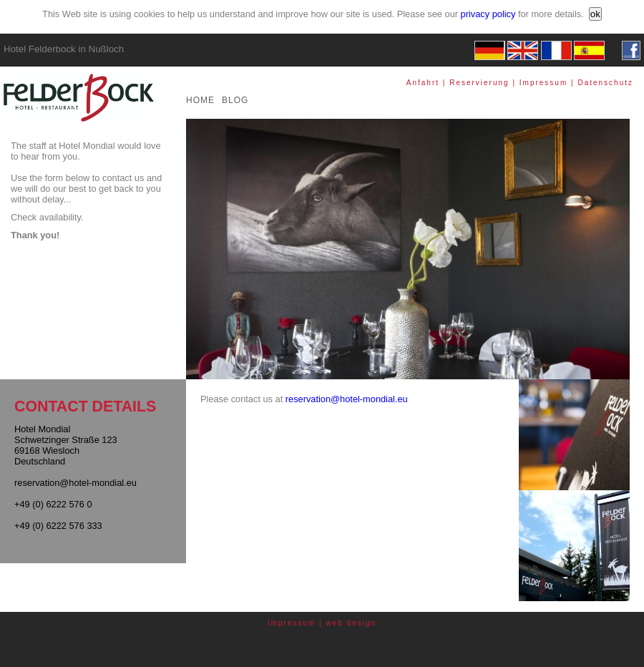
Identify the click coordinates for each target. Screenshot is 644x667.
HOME (200, 100)
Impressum (543, 83)
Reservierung (479, 83)
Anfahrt (423, 83)
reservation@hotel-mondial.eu (347, 399)
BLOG (235, 100)
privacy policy (488, 14)
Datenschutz (605, 83)
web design (352, 623)
